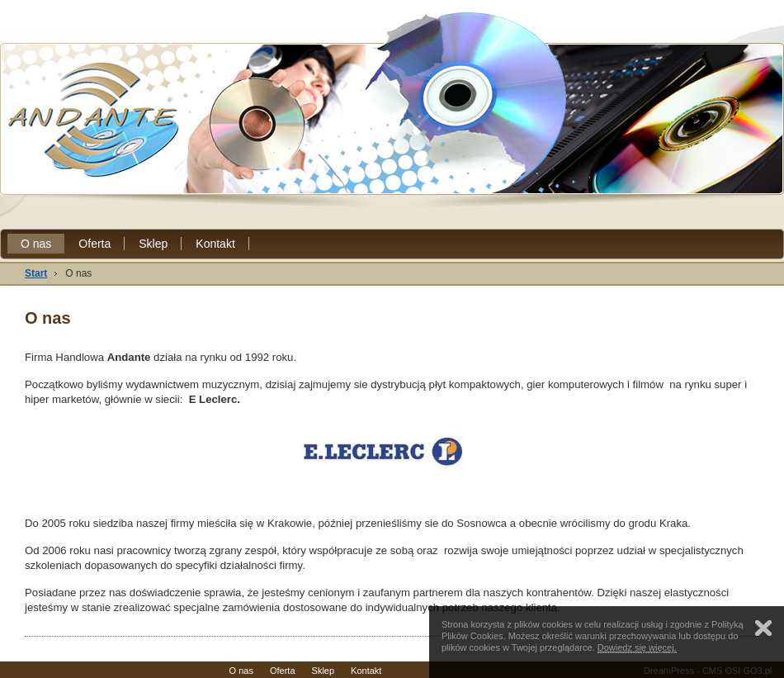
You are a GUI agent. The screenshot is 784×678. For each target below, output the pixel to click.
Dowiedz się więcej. (637, 647)
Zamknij (763, 628)
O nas (36, 244)
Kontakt (215, 244)
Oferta (94, 244)
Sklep (153, 244)
